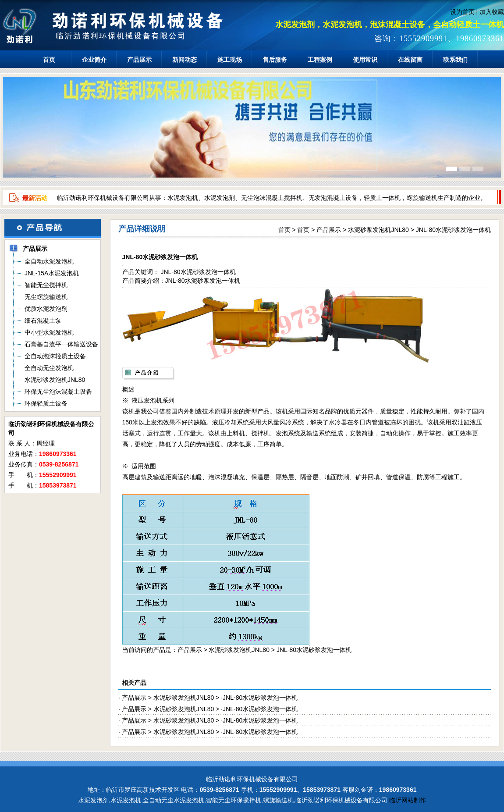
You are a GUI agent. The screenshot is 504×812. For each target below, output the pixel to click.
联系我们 (455, 60)
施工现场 (230, 60)
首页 (49, 60)
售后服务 (275, 60)
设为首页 (462, 12)
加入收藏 (492, 12)
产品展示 (139, 60)
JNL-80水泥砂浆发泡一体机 (453, 230)
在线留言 (410, 60)
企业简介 (94, 60)
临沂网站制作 (408, 800)
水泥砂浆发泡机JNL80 (378, 230)
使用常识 (365, 60)
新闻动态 (185, 60)
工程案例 (320, 60)
